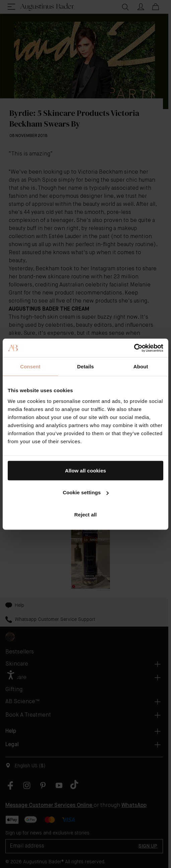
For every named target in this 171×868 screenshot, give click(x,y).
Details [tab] (85, 367)
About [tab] (141, 367)
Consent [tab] (30, 367)
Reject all (86, 514)
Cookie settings (86, 492)
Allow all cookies (86, 470)
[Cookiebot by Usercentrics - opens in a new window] (134, 348)
